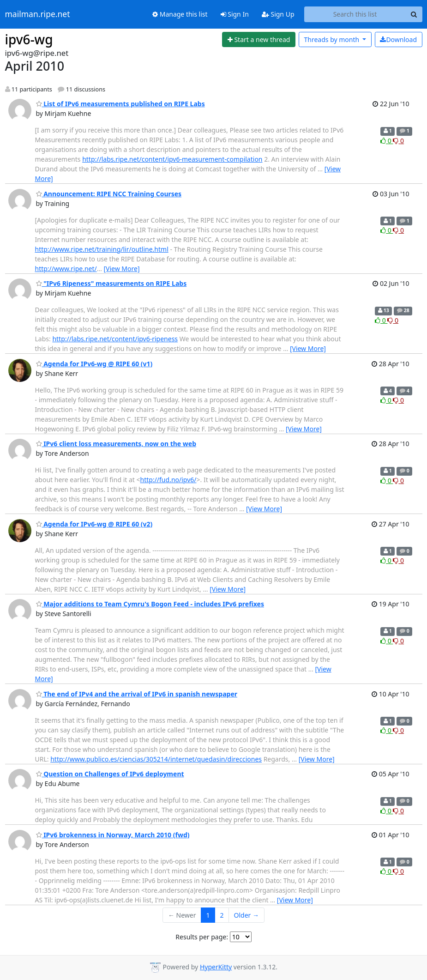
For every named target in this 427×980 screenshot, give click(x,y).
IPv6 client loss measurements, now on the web (116, 444)
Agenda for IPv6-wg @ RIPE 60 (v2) (94, 524)
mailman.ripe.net (38, 14)
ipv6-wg (29, 39)
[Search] (414, 14)
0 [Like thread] (387, 141)
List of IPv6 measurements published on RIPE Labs (120, 104)
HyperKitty (216, 967)
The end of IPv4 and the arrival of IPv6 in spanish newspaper (137, 694)
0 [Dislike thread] (398, 141)
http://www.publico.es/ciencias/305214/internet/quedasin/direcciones (156, 759)
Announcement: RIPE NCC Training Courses (109, 194)
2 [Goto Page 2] (222, 915)
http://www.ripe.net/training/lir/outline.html (102, 249)
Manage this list (180, 14)
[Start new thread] (259, 40)
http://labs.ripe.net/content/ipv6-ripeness (115, 339)
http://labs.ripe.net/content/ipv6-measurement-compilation (172, 159)
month (332, 39)
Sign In (235, 14)
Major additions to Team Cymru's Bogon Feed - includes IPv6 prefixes (150, 604)
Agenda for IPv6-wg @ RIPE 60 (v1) (94, 364)
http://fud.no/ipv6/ (168, 480)
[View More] (121, 269)
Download (398, 39)
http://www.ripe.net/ (66, 269)
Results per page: (202, 937)
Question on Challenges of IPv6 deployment (110, 774)
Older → (247, 915)
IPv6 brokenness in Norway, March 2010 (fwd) (113, 835)
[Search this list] (355, 14)
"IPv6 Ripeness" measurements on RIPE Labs (111, 283)
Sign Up (278, 14)
